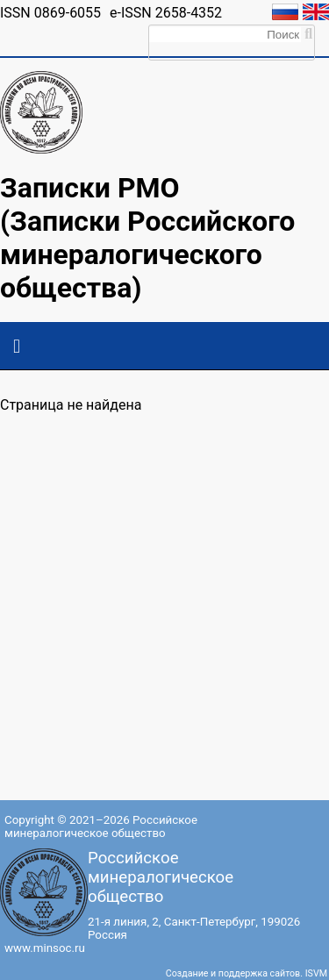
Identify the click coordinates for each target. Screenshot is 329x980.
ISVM (316, 973)
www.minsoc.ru (45, 948)
